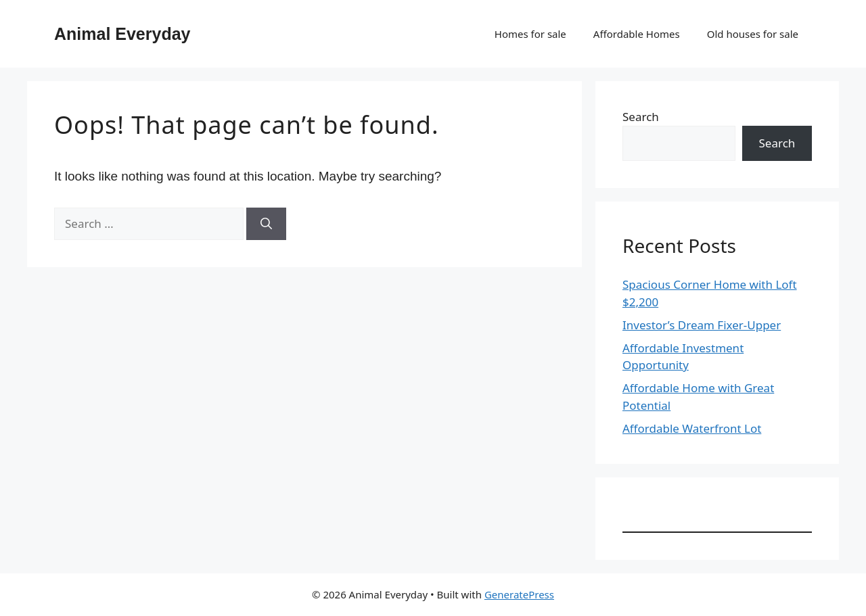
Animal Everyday (122, 34)
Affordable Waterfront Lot (692, 428)
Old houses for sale (753, 34)
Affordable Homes (637, 34)
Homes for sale (530, 34)
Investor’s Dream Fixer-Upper (702, 325)
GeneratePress (519, 594)
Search (641, 117)
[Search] (266, 224)
